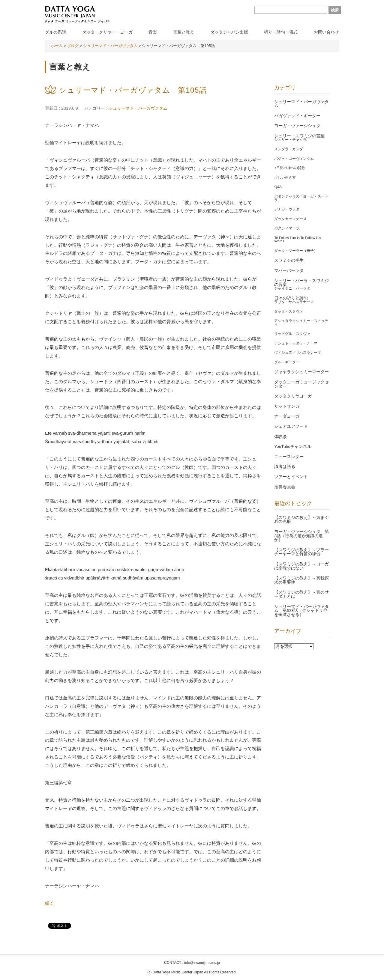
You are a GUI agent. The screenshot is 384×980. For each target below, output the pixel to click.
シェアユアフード (291, 426)
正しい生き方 (285, 177)
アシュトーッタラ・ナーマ (296, 343)
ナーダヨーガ (287, 416)
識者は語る (285, 467)
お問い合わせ (326, 32)
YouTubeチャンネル (293, 447)
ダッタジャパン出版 (229, 32)
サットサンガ (287, 406)
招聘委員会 (285, 487)
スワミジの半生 (289, 260)
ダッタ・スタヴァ (289, 311)
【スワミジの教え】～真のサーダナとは (301, 594)
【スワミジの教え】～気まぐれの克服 (301, 520)
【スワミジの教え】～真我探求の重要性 (301, 580)
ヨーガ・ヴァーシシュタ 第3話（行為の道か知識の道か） (301, 536)
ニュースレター (289, 457)
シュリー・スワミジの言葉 (299, 136)
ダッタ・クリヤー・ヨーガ (107, 32)
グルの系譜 (55, 32)
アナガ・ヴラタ (287, 209)
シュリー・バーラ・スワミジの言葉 (301, 283)
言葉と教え (184, 32)
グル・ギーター (287, 362)
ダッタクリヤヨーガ (293, 396)
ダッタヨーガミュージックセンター (301, 384)
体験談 (280, 437)
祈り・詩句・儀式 (281, 32)
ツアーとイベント (291, 477)
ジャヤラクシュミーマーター (301, 372)
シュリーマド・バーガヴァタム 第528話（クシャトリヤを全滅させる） (301, 611)
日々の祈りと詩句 (291, 298)
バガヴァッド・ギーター (297, 116)
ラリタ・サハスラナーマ (294, 302)
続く (49, 903)
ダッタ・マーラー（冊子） (296, 251)
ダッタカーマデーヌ (290, 219)
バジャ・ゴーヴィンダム (294, 159)
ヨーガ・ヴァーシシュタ (297, 126)
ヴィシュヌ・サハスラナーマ (298, 353)
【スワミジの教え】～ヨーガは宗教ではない (301, 566)
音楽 (153, 32)
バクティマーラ (287, 228)
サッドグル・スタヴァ (292, 334)
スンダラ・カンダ (289, 149)
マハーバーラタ (289, 271)
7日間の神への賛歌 (289, 168)
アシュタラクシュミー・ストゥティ (301, 323)
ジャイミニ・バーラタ (292, 288)
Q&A (278, 187)
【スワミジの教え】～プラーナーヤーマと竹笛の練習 (301, 552)
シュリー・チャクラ (290, 140)
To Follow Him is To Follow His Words (298, 240)
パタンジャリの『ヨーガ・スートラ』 (301, 198)
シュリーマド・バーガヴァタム (138, 108)
